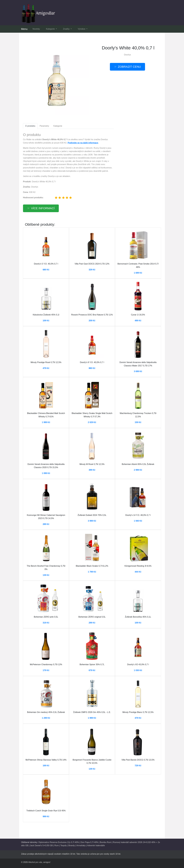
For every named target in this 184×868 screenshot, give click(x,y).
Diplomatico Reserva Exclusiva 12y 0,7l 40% (59, 842)
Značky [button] (67, 29)
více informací (43, 208)
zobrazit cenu (129, 67)
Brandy (72, 845)
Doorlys (127, 55)
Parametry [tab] (44, 126)
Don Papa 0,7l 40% (89, 842)
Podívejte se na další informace (83, 143)
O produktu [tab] (30, 126)
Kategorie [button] (51, 29)
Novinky (36, 29)
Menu (24, 29)
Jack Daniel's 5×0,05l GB (41, 845)
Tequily (64, 845)
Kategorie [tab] (58, 126)
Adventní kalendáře (96, 845)
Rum (57, 845)
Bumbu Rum (106, 842)
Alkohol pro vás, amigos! (39, 862)
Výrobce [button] (82, 29)
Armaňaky (81, 845)
